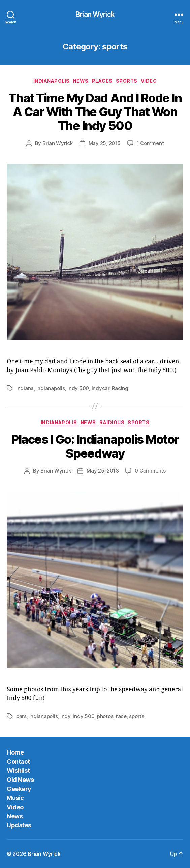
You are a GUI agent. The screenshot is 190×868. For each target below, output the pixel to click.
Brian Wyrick (95, 14)
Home (15, 752)
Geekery (19, 789)
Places (102, 81)
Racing (120, 388)
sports (127, 81)
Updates (19, 825)
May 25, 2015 (105, 143)
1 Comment (150, 143)
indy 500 (78, 388)
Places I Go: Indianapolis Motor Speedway (95, 446)
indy (65, 716)
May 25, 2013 (103, 471)
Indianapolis (52, 81)
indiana (25, 388)
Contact (18, 761)
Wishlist (18, 771)
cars (21, 716)
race (121, 716)
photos (105, 716)
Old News (20, 780)
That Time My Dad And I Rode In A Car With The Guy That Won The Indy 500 (95, 112)
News (81, 81)
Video (149, 81)
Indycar (101, 388)
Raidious (112, 422)
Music (15, 798)
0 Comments (150, 471)
